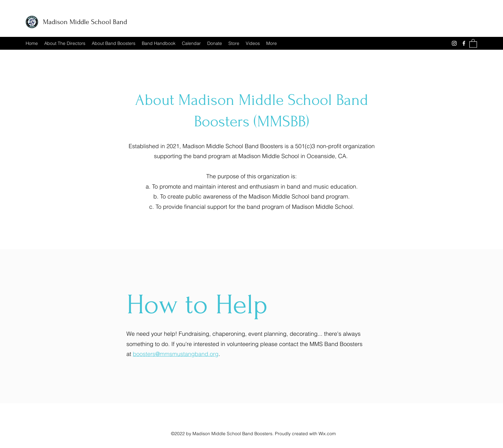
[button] (473, 43)
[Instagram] (454, 43)
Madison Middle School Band (85, 22)
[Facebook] (464, 43)
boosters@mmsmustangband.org (176, 354)
